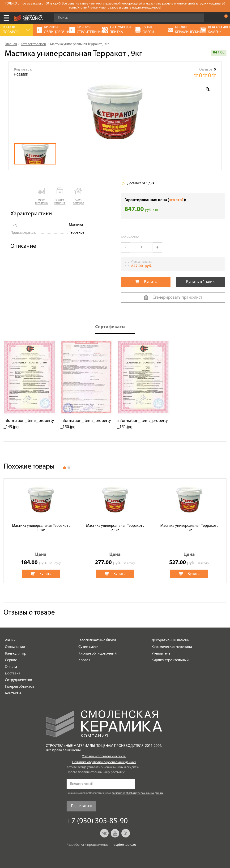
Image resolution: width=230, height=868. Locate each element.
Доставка (13, 673)
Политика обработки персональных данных (104, 762)
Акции (10, 640)
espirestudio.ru (125, 845)
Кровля (84, 660)
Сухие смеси (88, 647)
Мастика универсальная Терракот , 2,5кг (115, 528)
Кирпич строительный (170, 660)
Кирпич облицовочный (98, 654)
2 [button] (69, 468)
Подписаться (81, 806)
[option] (115, 110)
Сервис (11, 660)
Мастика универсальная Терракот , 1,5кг (41, 528)
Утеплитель (161, 654)
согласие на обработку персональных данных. (138, 793)
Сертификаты (110, 327)
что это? (176, 200)
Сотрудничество (19, 680)
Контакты (13, 693)
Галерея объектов (20, 687)
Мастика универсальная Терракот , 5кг (189, 528)
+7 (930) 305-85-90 (214, 18)
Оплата (11, 667)
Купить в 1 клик (200, 282)
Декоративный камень (170, 640)
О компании (15, 647)
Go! (198, 18)
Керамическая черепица (172, 647)
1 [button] (64, 468)
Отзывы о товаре (29, 613)
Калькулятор (16, 654)
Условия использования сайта (104, 756)
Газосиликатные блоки (97, 640)
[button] (42, 196)
